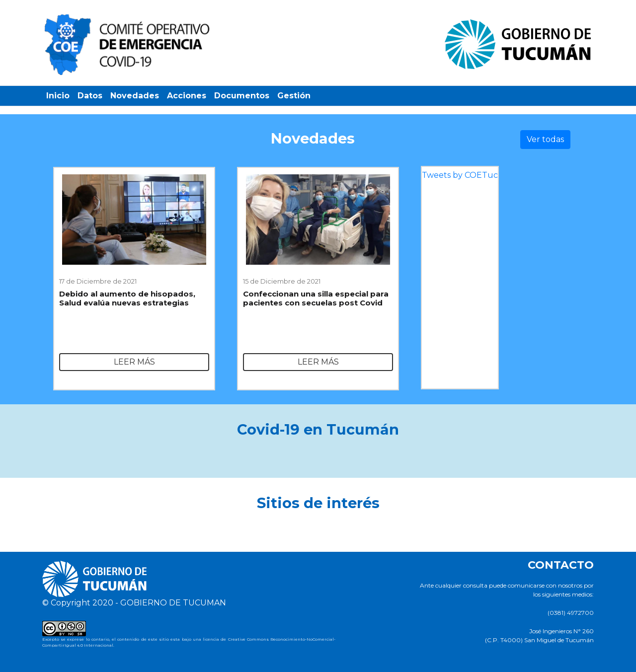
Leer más (134, 362)
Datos (90, 96)
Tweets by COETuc (460, 175)
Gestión (294, 96)
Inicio (58, 96)
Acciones (187, 96)
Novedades (135, 96)
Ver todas (545, 139)
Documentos (242, 96)
